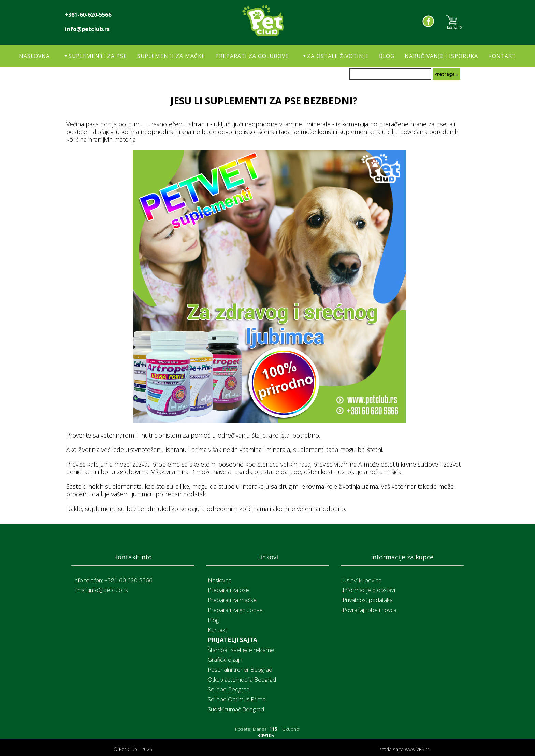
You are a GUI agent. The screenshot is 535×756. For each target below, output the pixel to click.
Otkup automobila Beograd (242, 679)
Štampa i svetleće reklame (241, 650)
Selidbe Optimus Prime (237, 699)
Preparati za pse (228, 590)
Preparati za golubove (252, 56)
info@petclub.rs (87, 29)
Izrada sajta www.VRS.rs (404, 749)
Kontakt (502, 56)
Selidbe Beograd (229, 689)
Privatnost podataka (368, 600)
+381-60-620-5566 (88, 15)
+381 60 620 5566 (128, 580)
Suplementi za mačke (171, 56)
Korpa (454, 21)
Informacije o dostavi (369, 590)
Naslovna (34, 56)
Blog (387, 56)
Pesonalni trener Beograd (240, 669)
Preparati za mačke (232, 600)
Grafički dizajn (225, 660)
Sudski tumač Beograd (236, 709)
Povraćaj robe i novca (370, 610)
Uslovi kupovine (362, 580)
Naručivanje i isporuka (441, 56)
